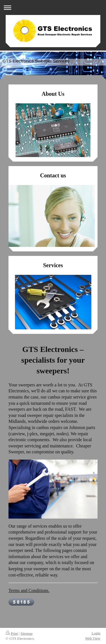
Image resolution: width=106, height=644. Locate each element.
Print (12, 633)
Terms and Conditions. (29, 590)
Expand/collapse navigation (53, 7)
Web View (93, 638)
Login (96, 633)
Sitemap (26, 633)
